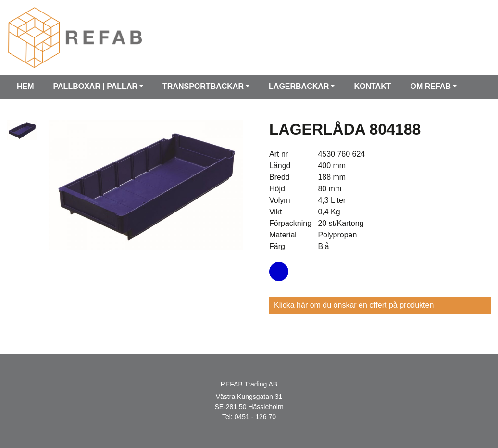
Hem (25, 86)
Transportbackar (203, 86)
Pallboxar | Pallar (95, 86)
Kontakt (372, 86)
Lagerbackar (299, 86)
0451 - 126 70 (255, 417)
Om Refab (430, 86)
